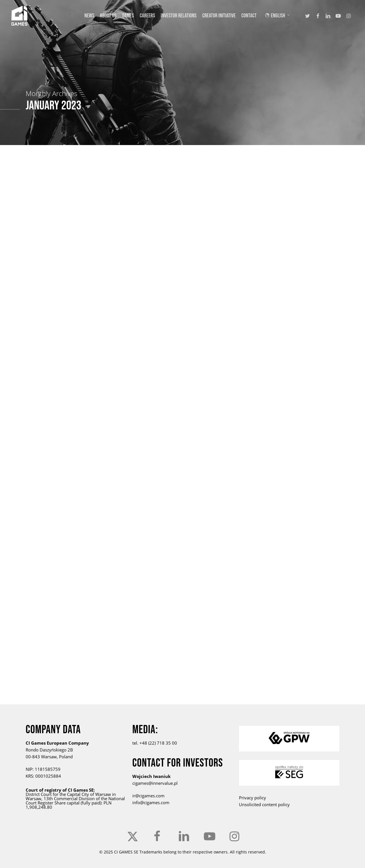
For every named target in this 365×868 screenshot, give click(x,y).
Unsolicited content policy (264, 804)
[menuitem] (281, 16)
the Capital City (74, 794)
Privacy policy (253, 798)
